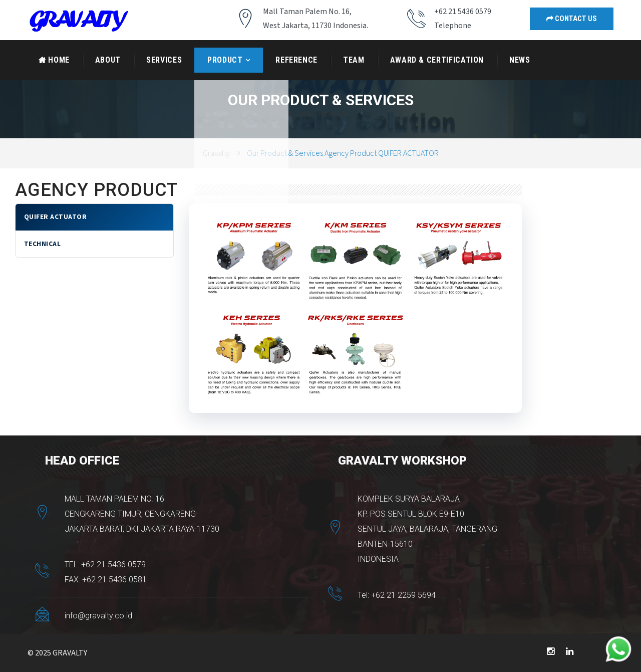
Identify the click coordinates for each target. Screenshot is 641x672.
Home (54, 60)
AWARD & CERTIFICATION (437, 60)
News (520, 60)
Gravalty (216, 153)
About (108, 60)
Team (354, 60)
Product (225, 60)
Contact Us (572, 19)
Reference (296, 60)
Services (164, 60)
